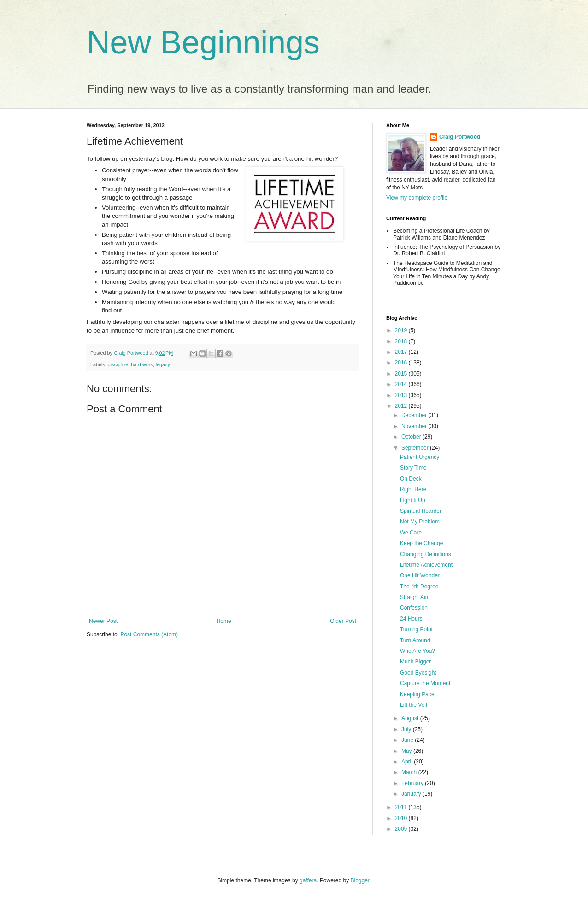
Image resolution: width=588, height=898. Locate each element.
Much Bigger (415, 662)
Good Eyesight (418, 673)
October (412, 437)
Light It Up (413, 500)
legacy (163, 364)
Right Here (413, 489)
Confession (414, 608)
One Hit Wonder (420, 575)
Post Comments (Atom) (149, 634)
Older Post (343, 621)
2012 (402, 406)
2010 (402, 818)
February (413, 783)
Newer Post (103, 621)
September (416, 448)
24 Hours (411, 619)
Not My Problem (420, 522)
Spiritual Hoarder (421, 511)
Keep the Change (421, 543)
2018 (402, 341)
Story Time (413, 468)
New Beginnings (203, 42)
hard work (142, 364)
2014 (402, 384)
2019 (402, 330)
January (412, 794)
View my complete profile (417, 198)
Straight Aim (415, 597)
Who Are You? (417, 651)
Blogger (360, 880)
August (411, 718)
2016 (402, 363)
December (415, 415)
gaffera (308, 880)
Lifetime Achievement (426, 565)
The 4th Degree (419, 587)
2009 (402, 829)
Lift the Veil (414, 705)
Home (224, 621)
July (407, 729)
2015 (402, 374)
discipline (118, 364)
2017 (402, 352)
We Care (411, 533)
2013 (402, 395)
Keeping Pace (417, 694)
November (415, 426)
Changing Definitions (426, 554)
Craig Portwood (460, 137)
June (408, 740)
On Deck (411, 479)
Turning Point (416, 629)
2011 (402, 807)
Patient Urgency (420, 457)
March (410, 772)
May (407, 751)
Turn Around (415, 640)
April (408, 762)
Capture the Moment (425, 683)
